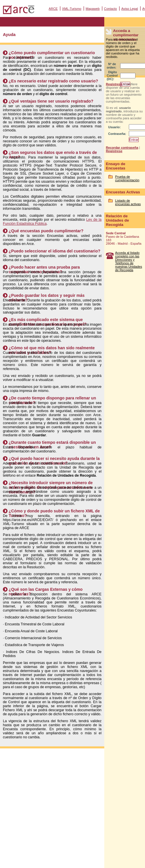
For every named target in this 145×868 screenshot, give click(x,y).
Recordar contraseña (122, 148)
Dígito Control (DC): (112, 76)
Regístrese (114, 84)
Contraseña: (117, 134)
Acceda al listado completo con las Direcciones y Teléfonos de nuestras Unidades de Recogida (128, 261)
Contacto (110, 9)
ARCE (53, 9)
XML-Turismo (72, 9)
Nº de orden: (111, 66)
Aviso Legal (130, 9)
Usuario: (114, 127)
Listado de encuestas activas (128, 202)
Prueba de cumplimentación (127, 178)
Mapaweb (93, 9)
